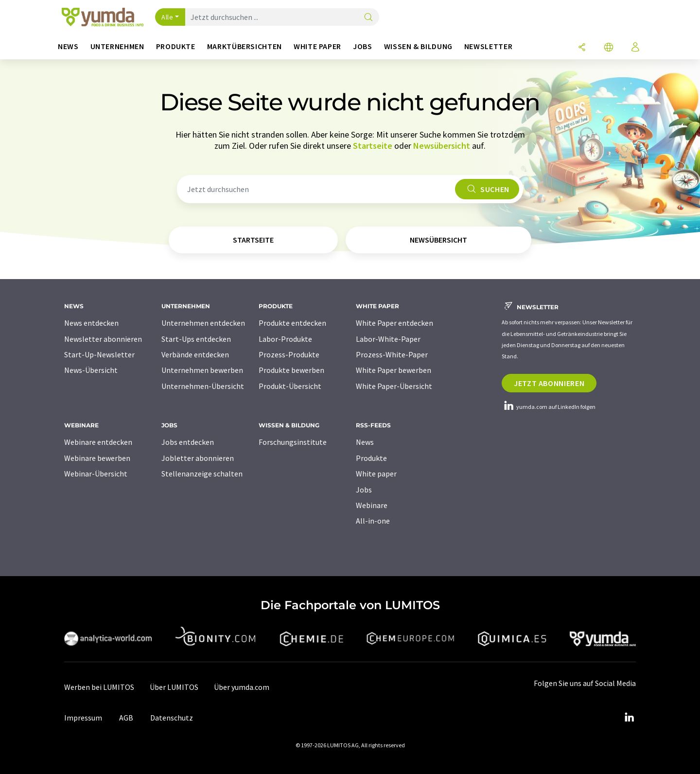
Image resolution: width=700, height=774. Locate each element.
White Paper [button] (317, 46)
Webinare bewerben (97, 458)
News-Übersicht (91, 370)
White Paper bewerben (394, 370)
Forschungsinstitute (293, 442)
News (365, 442)
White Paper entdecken (394, 323)
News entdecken (91, 323)
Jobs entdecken (188, 442)
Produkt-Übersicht (290, 386)
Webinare (372, 505)
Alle (167, 17)
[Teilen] (582, 48)
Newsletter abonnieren (103, 339)
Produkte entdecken (292, 323)
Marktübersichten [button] (245, 46)
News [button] (68, 46)
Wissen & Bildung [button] (418, 46)
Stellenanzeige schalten (202, 474)
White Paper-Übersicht (394, 386)
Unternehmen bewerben (202, 370)
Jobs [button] (363, 46)
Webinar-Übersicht (96, 474)
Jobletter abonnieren (198, 458)
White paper (376, 474)
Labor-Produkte (285, 339)
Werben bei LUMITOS (99, 687)
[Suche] (368, 18)
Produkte (371, 458)
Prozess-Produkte (289, 354)
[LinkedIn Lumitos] (629, 718)
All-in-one (373, 521)
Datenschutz (172, 718)
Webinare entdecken (98, 442)
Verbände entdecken (195, 354)
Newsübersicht (442, 146)
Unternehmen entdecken (203, 323)
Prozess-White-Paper (392, 354)
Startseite (373, 146)
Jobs (364, 490)
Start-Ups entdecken (196, 339)
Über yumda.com (242, 687)
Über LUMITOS (174, 687)
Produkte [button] (176, 46)
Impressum (83, 718)
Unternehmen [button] (117, 46)
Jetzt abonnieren (549, 383)
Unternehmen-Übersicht (203, 386)
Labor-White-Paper (388, 339)
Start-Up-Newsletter (99, 354)
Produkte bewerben (291, 370)
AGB (126, 718)
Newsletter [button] (488, 46)
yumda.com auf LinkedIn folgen (549, 407)
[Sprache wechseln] (609, 48)
